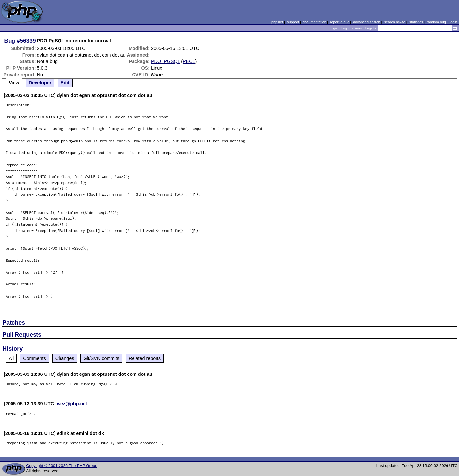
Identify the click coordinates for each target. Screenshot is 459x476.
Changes (65, 358)
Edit (65, 83)
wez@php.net (72, 404)
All (11, 358)
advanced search (367, 22)
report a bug (340, 22)
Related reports (145, 358)
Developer (40, 83)
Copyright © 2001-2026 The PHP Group (62, 466)
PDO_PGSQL (165, 61)
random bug (436, 22)
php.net (277, 22)
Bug (10, 41)
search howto (395, 22)
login (454, 22)
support (293, 22)
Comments (35, 358)
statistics (416, 22)
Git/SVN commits (101, 358)
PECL (189, 61)
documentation (314, 22)
